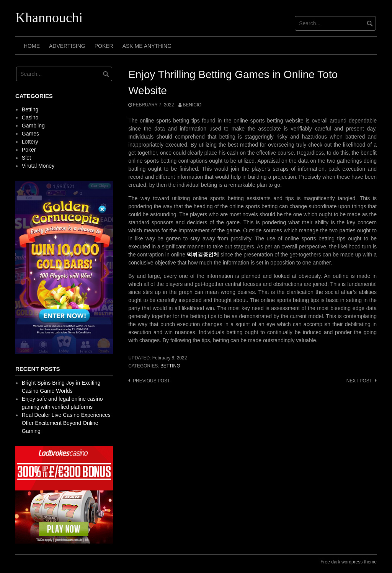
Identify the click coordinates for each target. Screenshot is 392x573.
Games (30, 134)
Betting (170, 366)
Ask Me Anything (147, 46)
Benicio (192, 105)
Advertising (67, 46)
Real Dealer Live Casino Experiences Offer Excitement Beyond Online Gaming (66, 423)
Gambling (33, 126)
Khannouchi (49, 18)
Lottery (30, 142)
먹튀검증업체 (203, 255)
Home (32, 46)
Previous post (151, 381)
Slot (26, 158)
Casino (30, 118)
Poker (104, 46)
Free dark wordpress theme (349, 562)
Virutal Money (38, 166)
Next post (359, 381)
